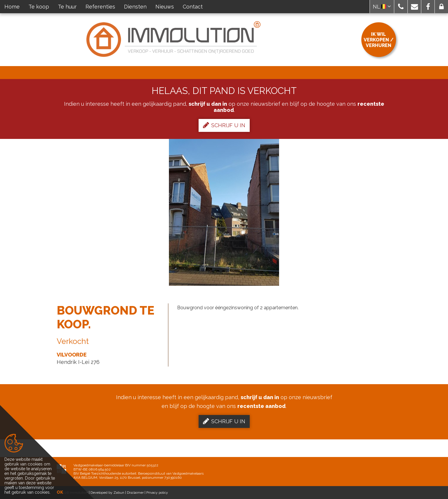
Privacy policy (157, 493)
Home (12, 7)
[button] (401, 7)
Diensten (135, 7)
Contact (193, 7)
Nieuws (165, 7)
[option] (224, 212)
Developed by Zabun (107, 493)
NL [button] (382, 7)
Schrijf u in (224, 125)
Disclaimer (135, 493)
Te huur (67, 7)
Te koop (39, 7)
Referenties (100, 7)
